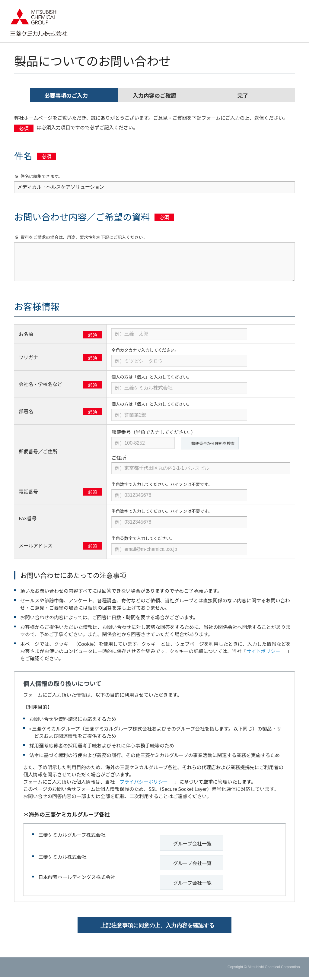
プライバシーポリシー (146, 781)
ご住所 (119, 457)
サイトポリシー (266, 651)
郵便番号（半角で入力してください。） (153, 432)
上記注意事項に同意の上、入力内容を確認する (158, 929)
